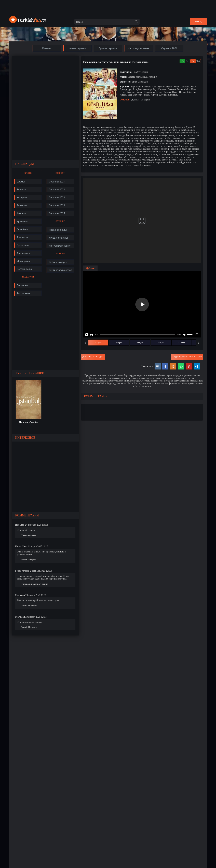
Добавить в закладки (93, 357)
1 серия (98, 342)
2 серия (119, 342)
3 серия (140, 342)
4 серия (161, 342)
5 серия (182, 342)
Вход (198, 22)
